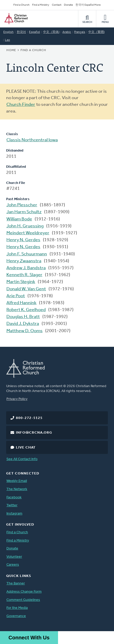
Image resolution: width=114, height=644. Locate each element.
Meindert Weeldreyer (28, 233)
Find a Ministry (41, 5)
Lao (7, 40)
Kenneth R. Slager (24, 275)
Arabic (67, 32)
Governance (16, 616)
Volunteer (14, 557)
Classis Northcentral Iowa (32, 140)
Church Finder (21, 105)
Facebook (14, 497)
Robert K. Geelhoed (26, 310)
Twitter (12, 505)
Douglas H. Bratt (23, 317)
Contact (57, 5)
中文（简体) (51, 32)
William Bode (19, 219)
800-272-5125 (29, 418)
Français (80, 32)
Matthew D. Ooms (25, 331)
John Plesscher (22, 205)
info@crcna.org (34, 433)
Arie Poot (16, 296)
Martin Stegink (21, 282)
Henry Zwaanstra (24, 261)
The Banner (16, 584)
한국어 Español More (88, 5)
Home (11, 50)
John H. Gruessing (25, 226)
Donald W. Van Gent (26, 289)
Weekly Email (17, 481)
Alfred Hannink (21, 303)
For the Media (17, 608)
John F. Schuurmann (27, 254)
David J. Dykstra (23, 324)
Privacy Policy (17, 399)
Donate (68, 5)
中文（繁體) (96, 32)
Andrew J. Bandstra (26, 268)
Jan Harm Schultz (24, 212)
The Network (17, 489)
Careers (13, 565)
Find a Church (21, 5)
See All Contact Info (22, 459)
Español (35, 32)
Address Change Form (24, 592)
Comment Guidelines (23, 600)
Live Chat (26, 448)
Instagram (14, 514)
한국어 (21, 32)
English (8, 32)
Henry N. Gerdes (23, 240)
